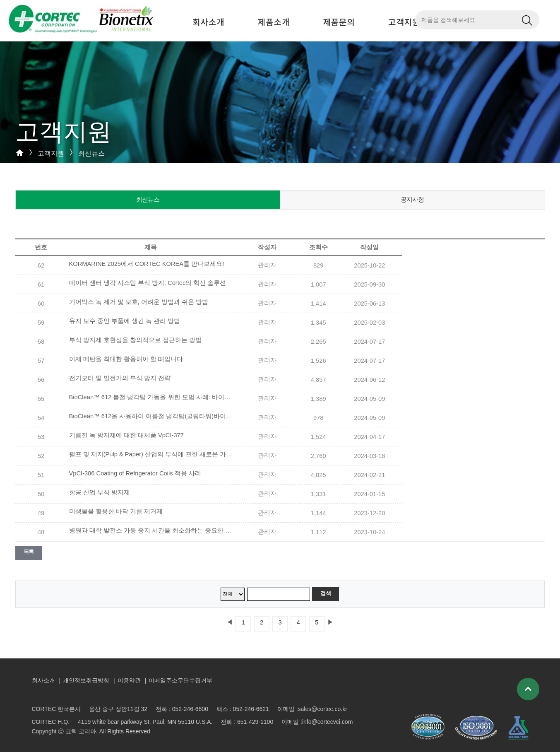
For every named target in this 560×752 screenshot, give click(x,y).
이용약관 (129, 680)
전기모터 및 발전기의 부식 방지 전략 (120, 378)
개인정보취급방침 (86, 680)
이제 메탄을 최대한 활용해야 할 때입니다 (126, 359)
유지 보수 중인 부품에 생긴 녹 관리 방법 (125, 321)
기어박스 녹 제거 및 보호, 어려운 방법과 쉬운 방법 (139, 302)
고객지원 (404, 22)
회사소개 (209, 22)
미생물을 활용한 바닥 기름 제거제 (116, 511)
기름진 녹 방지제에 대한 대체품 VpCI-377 (126, 435)
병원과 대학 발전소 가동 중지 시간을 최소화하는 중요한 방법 (152, 530)
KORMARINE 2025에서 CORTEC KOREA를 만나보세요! (147, 264)
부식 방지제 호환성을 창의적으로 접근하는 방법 (135, 340)
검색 (326, 593)
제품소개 (274, 22)
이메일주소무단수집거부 (180, 680)
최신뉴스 (148, 199)
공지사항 (412, 199)
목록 (29, 552)
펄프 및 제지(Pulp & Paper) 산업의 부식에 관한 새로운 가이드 (152, 454)
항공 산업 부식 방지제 (100, 492)
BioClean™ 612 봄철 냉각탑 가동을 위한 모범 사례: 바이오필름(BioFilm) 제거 (152, 397)
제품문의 (339, 22)
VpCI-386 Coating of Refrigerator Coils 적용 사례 (135, 473)
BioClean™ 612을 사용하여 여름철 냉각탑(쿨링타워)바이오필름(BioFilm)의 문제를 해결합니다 (152, 416)
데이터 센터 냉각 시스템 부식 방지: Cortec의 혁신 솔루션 (148, 283)
